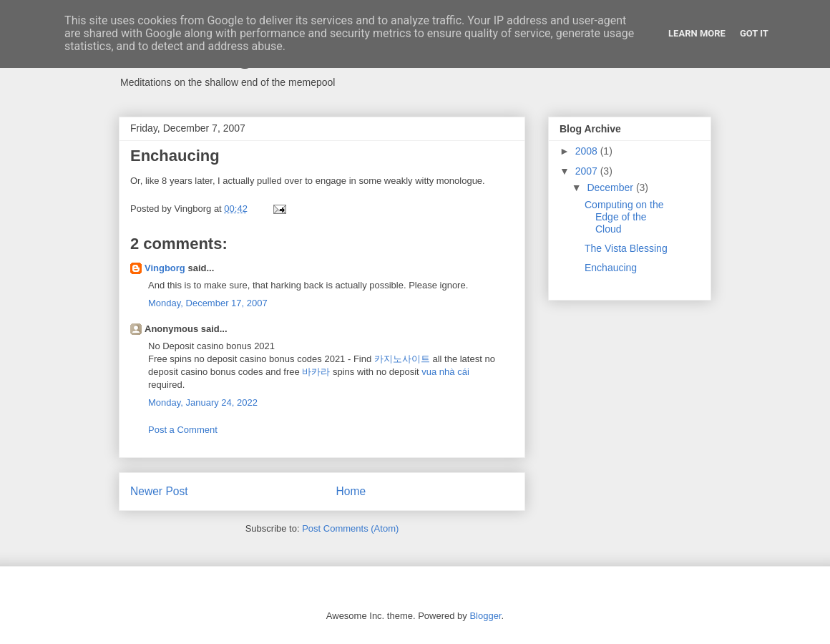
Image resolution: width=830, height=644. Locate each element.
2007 (588, 171)
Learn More (697, 33)
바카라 (316, 372)
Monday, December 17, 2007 (208, 303)
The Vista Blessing (626, 248)
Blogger (485, 616)
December (611, 187)
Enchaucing (611, 268)
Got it (754, 33)
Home (351, 491)
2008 (588, 151)
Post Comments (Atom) (350, 528)
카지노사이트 (402, 359)
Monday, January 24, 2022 (203, 402)
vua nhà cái (445, 372)
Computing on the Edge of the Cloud (624, 217)
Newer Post (159, 491)
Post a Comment (183, 430)
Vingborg (165, 268)
